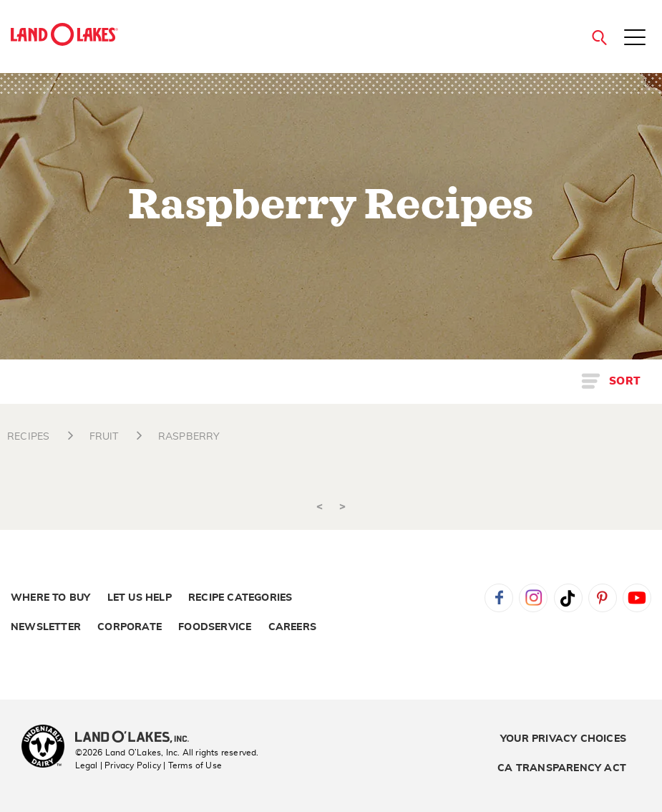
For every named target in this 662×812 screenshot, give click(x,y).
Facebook (499, 598)
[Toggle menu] (635, 39)
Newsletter (46, 627)
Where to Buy (50, 598)
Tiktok (568, 598)
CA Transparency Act (562, 768)
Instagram (533, 598)
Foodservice (215, 627)
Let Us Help (140, 598)
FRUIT (104, 437)
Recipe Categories (240, 598)
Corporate (130, 627)
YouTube (637, 598)
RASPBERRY (189, 437)
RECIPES (28, 437)
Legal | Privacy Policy (118, 765)
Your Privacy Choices (563, 739)
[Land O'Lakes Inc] (138, 738)
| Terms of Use (193, 765)
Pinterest (603, 598)
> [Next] (342, 507)
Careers (292, 627)
